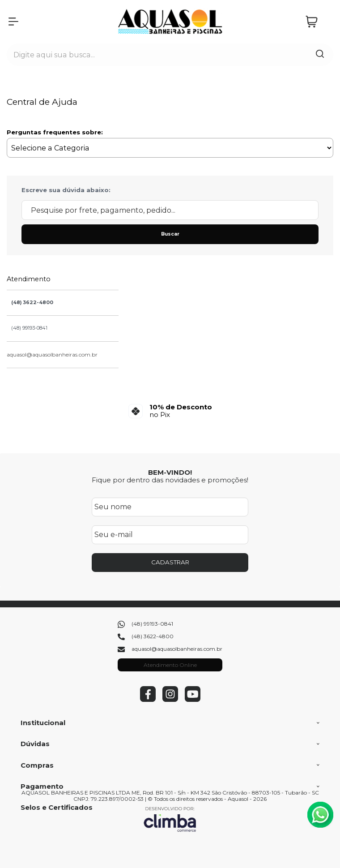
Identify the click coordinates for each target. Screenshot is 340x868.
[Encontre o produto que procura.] (320, 55)
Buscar (170, 234)
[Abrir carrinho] (317, 22)
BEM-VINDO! (170, 472)
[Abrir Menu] (13, 21)
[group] (170, 411)
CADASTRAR (170, 562)
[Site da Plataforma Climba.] (170, 819)
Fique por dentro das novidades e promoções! (170, 480)
